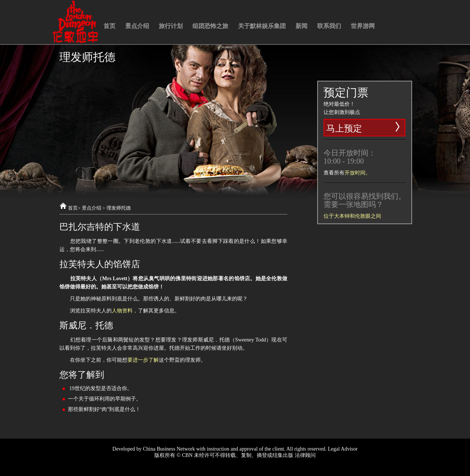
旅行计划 (171, 26)
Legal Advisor (343, 449)
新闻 (302, 26)
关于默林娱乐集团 (262, 26)
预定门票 (346, 92)
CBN (187, 455)
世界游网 (363, 26)
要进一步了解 (143, 360)
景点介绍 (137, 26)
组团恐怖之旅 (210, 26)
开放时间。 (358, 173)
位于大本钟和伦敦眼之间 (352, 216)
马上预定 (364, 127)
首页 (109, 26)
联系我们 (329, 26)
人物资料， (125, 311)
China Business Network (169, 449)
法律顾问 (305, 455)
